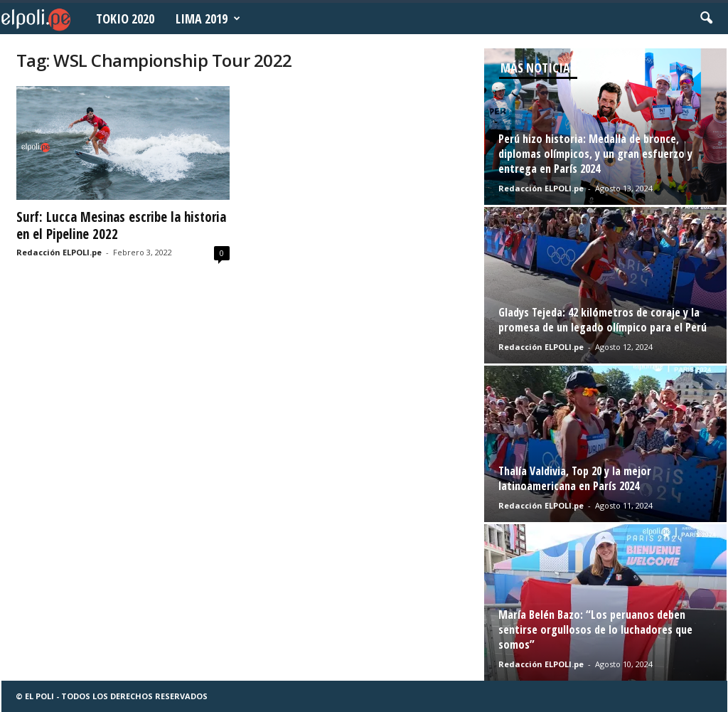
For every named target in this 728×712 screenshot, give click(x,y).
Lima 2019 (208, 18)
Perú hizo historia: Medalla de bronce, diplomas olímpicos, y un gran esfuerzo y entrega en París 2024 (595, 154)
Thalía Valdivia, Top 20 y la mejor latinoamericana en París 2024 (575, 478)
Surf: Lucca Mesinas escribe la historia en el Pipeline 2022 (121, 225)
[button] (706, 18)
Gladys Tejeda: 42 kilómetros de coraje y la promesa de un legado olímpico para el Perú (603, 320)
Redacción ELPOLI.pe (59, 252)
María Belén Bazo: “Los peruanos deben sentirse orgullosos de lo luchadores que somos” (595, 629)
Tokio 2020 (125, 18)
